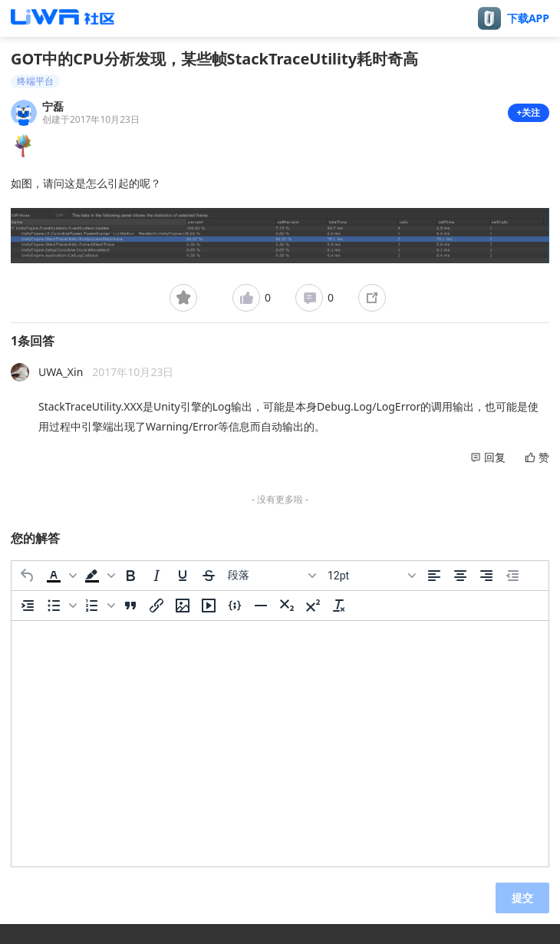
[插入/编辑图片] (183, 606)
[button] (60, 576)
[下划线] (183, 576)
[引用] (130, 606)
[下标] (287, 606)
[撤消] (28, 576)
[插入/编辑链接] (156, 606)
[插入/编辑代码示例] (235, 606)
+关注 (529, 112)
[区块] (272, 576)
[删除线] (209, 576)
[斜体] (156, 576)
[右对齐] (486, 576)
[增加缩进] (28, 606)
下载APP (528, 18)
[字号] (371, 576)
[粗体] (130, 576)
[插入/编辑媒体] (209, 606)
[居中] (460, 576)
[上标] (313, 606)
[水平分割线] (261, 606)
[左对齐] (434, 576)
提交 (522, 898)
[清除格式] (339, 606)
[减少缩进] (512, 576)
